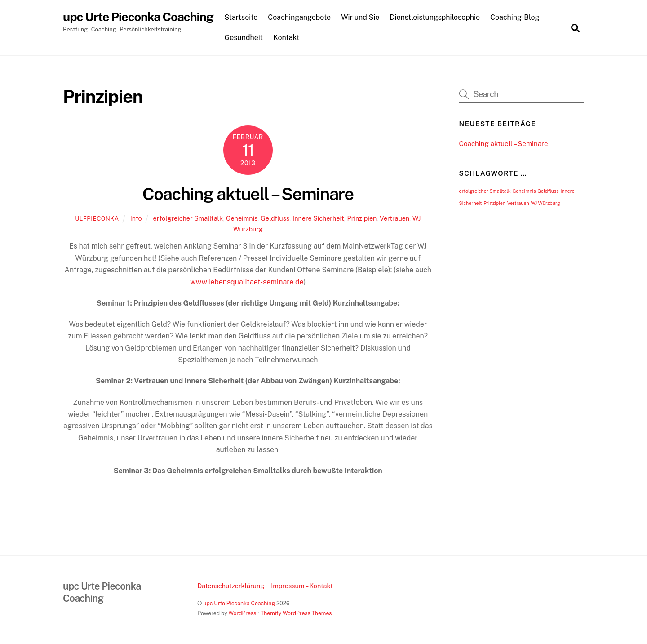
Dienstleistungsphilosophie (435, 17)
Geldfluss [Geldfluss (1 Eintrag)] (548, 191)
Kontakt (286, 38)
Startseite (241, 17)
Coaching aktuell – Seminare (248, 194)
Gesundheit (244, 38)
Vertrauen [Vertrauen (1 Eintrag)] (518, 203)
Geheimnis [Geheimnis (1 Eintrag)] (524, 191)
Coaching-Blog (515, 17)
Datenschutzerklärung (231, 586)
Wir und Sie (360, 17)
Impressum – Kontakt (302, 586)
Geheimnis (242, 218)
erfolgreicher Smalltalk (188, 218)
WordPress (242, 613)
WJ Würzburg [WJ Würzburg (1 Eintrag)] (545, 203)
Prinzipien (362, 218)
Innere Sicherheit (318, 218)
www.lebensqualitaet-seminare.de (247, 282)
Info (136, 218)
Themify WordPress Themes (296, 613)
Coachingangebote (299, 17)
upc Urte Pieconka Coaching (239, 603)
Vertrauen (394, 218)
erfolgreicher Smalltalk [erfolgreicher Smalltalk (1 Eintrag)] (485, 191)
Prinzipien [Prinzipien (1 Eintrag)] (494, 203)
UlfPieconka (97, 219)
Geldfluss (275, 218)
